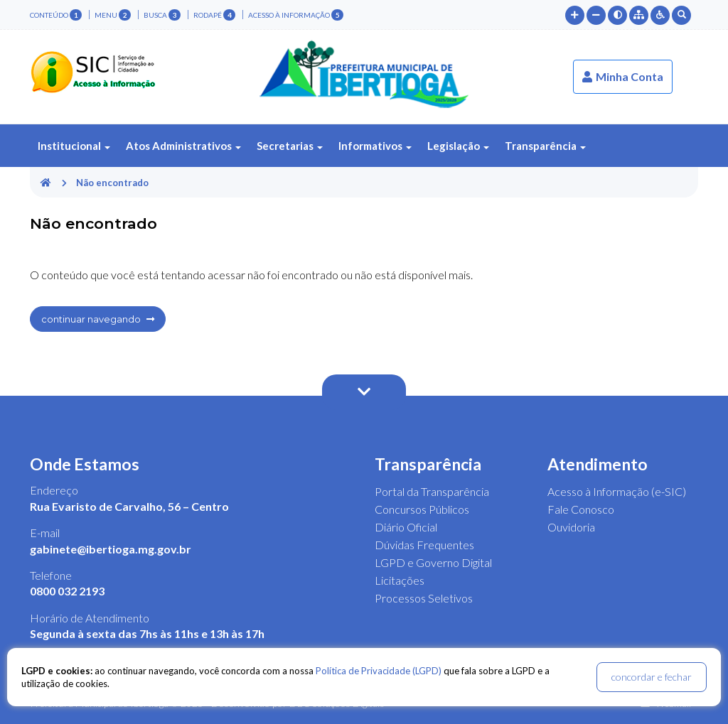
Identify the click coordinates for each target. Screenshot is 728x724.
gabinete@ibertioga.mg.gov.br (111, 549)
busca (162, 15)
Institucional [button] (74, 146)
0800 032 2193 (67, 591)
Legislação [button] (458, 146)
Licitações (400, 580)
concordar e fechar (652, 677)
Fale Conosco (581, 509)
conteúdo (56, 15)
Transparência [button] (545, 146)
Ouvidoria (571, 527)
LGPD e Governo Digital (433, 562)
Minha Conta (623, 76)
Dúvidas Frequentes (424, 545)
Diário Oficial (406, 527)
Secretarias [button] (290, 146)
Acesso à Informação (296, 15)
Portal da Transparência (432, 491)
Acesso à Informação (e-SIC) (617, 491)
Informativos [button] (375, 146)
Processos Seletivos (424, 598)
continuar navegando (98, 319)
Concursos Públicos (422, 509)
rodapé (214, 15)
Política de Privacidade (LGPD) (379, 671)
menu (113, 15)
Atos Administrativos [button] (183, 146)
